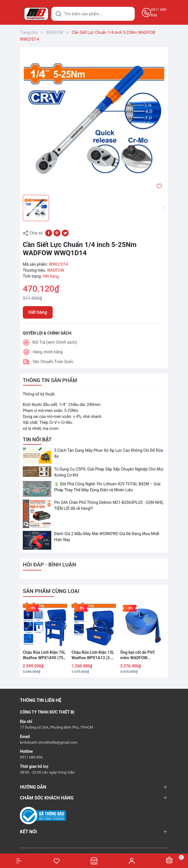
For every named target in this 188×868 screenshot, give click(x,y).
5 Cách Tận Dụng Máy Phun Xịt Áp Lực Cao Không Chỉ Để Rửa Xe (109, 453)
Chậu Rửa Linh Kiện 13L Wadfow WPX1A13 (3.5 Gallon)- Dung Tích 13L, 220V (93, 655)
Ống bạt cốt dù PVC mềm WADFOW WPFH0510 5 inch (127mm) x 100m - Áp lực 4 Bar (140, 655)
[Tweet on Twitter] (65, 233)
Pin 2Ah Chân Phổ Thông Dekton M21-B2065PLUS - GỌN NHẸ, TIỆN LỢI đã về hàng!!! (109, 505)
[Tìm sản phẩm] (93, 14)
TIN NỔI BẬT (37, 439)
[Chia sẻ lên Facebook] (49, 233)
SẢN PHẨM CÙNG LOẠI (51, 591)
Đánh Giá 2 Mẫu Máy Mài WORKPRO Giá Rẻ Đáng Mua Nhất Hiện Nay (107, 537)
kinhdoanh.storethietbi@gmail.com (49, 742)
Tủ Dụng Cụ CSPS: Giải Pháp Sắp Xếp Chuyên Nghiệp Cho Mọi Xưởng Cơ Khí (109, 472)
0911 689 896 (159, 12)
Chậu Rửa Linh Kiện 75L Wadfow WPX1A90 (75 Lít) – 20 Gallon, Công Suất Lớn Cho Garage (44, 655)
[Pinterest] (57, 233)
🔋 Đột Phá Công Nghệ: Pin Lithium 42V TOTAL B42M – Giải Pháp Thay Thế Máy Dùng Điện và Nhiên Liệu (107, 487)
